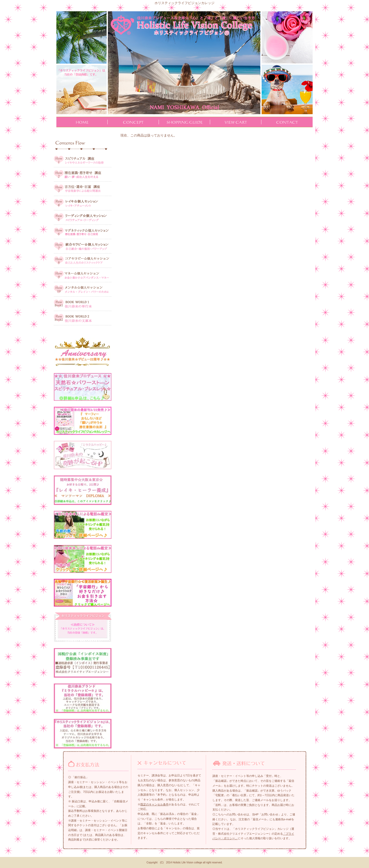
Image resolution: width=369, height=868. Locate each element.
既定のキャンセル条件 (155, 804)
